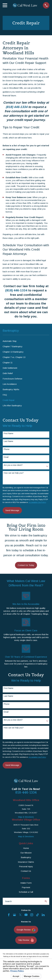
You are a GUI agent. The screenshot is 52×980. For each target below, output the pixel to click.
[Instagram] (32, 915)
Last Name (8, 441)
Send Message (12, 510)
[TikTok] (38, 915)
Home (26, 848)
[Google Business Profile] (14, 915)
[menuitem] (26, 341)
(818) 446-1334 (17, 107)
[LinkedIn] (43, 915)
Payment (26, 887)
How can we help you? (14, 473)
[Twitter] (20, 915)
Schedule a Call (26, 892)
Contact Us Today (26, 565)
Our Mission (26, 853)
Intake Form (26, 883)
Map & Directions (26, 817)
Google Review (26, 930)
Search (8, 901)
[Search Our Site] (46, 901)
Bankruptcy (26, 857)
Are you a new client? (13, 465)
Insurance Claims (26, 862)
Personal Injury (26, 866)
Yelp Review (26, 940)
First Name (9, 433)
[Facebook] (9, 915)
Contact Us (26, 871)
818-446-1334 (26, 792)
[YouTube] (26, 915)
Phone (7, 449)
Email (6, 457)
